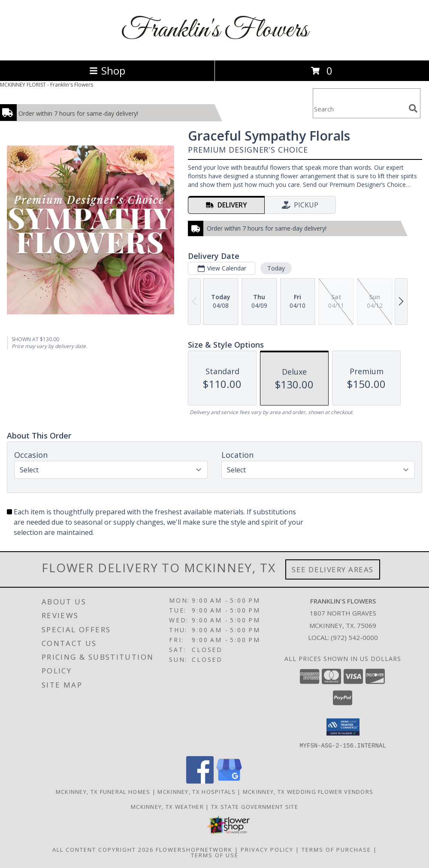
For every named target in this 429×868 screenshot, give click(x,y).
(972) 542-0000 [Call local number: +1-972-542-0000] (354, 637)
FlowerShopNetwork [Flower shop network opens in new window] (194, 849)
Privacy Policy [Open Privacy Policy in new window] (267, 849)
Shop (107, 71)
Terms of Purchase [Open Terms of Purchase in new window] (336, 849)
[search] (413, 108)
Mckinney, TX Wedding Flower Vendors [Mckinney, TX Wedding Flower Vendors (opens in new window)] (308, 791)
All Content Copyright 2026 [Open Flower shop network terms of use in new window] (103, 849)
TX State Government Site (255, 806)
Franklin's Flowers (214, 30)
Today (276, 268)
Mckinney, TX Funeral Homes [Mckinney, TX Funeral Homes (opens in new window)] (103, 791)
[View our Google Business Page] (229, 781)
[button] (343, 727)
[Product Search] (359, 109)
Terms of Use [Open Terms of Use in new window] (215, 855)
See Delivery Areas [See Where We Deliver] (333, 569)
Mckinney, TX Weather (167, 806)
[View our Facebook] (200, 781)
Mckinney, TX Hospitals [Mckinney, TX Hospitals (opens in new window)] (196, 791)
